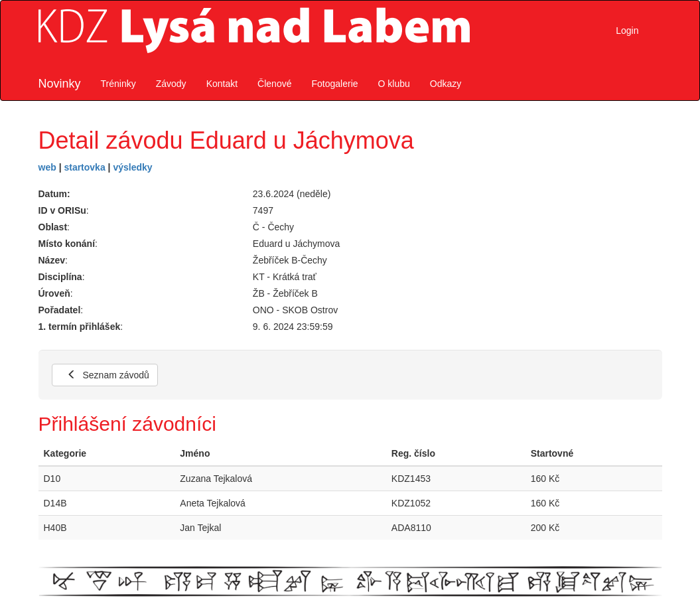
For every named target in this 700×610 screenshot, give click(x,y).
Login (627, 31)
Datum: (54, 194)
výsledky (132, 167)
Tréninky (118, 84)
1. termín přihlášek (80, 327)
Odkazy (446, 84)
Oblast (53, 227)
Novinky (60, 84)
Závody (171, 84)
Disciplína (60, 277)
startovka (84, 167)
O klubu (394, 84)
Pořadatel (60, 310)
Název (52, 260)
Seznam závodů (108, 375)
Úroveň (54, 293)
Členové (274, 84)
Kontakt (222, 84)
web (47, 167)
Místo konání (67, 244)
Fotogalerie (334, 84)
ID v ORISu (62, 210)
